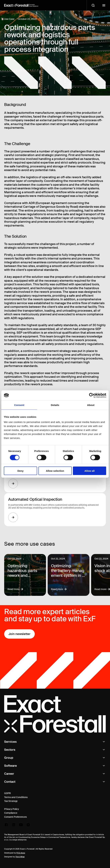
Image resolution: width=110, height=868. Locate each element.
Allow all (90, 471)
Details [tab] (55, 405)
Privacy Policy (12, 809)
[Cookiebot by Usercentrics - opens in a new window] (92, 395)
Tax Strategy (11, 801)
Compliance (11, 813)
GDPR (8, 793)
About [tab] (91, 405)
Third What (20, 857)
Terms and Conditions (16, 797)
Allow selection (55, 471)
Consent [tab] (19, 405)
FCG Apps (21, 853)
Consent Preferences (15, 817)
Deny (20, 471)
